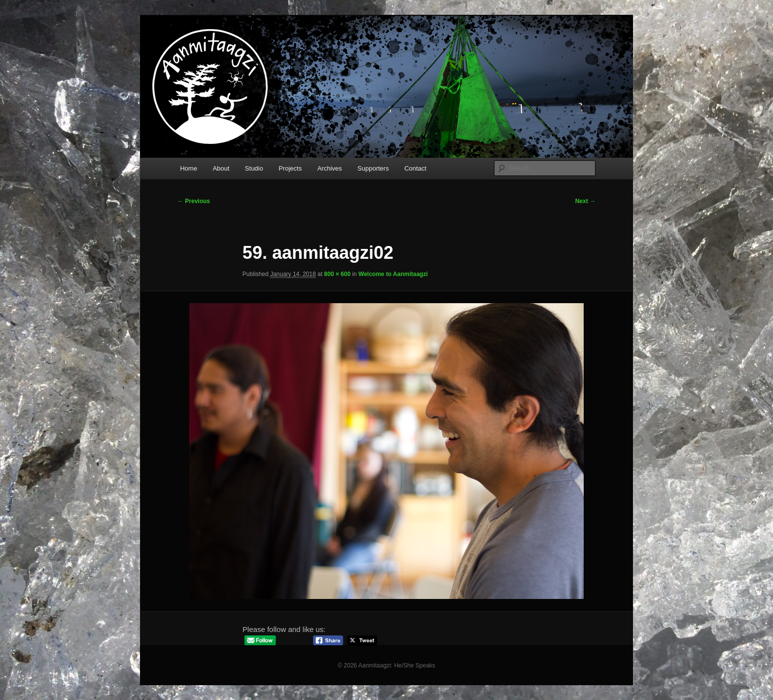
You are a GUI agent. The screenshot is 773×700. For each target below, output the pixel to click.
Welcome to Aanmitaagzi (393, 274)
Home (189, 168)
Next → (585, 201)
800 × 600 (337, 274)
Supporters (373, 168)
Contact (415, 168)
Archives (330, 168)
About (221, 168)
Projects (290, 168)
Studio (254, 168)
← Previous (194, 201)
